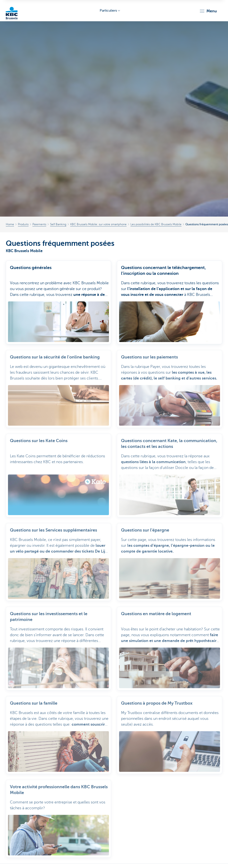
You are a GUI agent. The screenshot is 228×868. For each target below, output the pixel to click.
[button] (208, 11)
